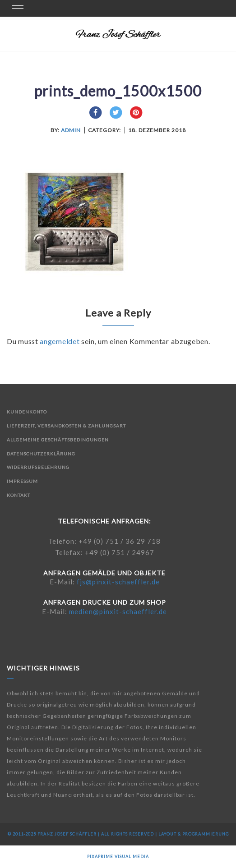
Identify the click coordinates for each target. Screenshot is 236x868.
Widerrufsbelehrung (38, 467)
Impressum (22, 481)
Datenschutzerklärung (41, 454)
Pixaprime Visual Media (118, 857)
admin (71, 130)
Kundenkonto (27, 412)
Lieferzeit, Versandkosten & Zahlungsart (66, 426)
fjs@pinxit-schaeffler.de (118, 582)
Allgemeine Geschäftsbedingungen (58, 440)
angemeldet (60, 341)
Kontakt (19, 495)
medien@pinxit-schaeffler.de (118, 611)
